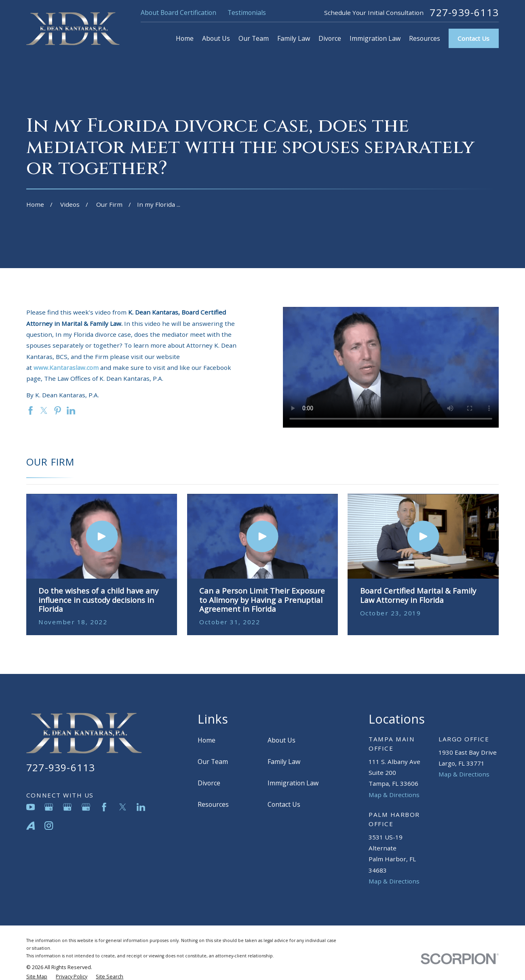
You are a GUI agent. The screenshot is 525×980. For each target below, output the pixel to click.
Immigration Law (293, 783)
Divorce (209, 783)
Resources (213, 804)
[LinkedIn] (141, 807)
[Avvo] (31, 826)
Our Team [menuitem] (254, 38)
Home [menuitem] (185, 38)
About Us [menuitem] (216, 38)
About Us (281, 740)
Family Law (284, 762)
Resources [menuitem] (425, 38)
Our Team (213, 762)
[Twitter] (123, 807)
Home (207, 740)
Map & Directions (394, 795)
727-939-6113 (464, 13)
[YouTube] (31, 807)
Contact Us (473, 38)
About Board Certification (178, 13)
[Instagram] (49, 826)
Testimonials (247, 13)
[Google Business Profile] (49, 807)
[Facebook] (104, 807)
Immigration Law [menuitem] (375, 38)
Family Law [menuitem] (294, 38)
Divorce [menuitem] (330, 38)
